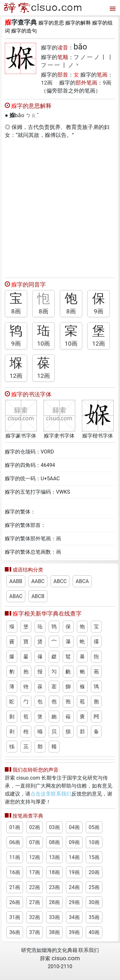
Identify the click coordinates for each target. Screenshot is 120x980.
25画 (94, 887)
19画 (74, 872)
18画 (54, 872)
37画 (35, 932)
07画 (35, 842)
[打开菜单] (112, 8)
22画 (35, 887)
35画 (94, 917)
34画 (74, 917)
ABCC (60, 581)
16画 (15, 872)
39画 (74, 932)
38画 (54, 932)
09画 (74, 842)
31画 (15, 917)
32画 (35, 917)
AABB (16, 581)
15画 (94, 857)
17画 (35, 872)
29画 (74, 902)
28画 (54, 902)
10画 (44, 344)
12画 (47, 83)
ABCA (82, 581)
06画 (15, 842)
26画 (15, 902)
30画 (94, 902)
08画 (54, 842)
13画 (54, 857)
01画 (15, 827)
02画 (35, 827)
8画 (16, 311)
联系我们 (89, 950)
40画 (94, 932)
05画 (94, 827)
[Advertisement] (60, 207)
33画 (54, 917)
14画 (74, 857)
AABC (38, 581)
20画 (94, 872)
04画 (74, 827)
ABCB (38, 596)
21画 (15, 887)
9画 (107, 83)
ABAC (16, 596)
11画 (15, 857)
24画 (74, 887)
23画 (54, 887)
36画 (15, 932)
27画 (35, 902)
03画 (54, 827)
